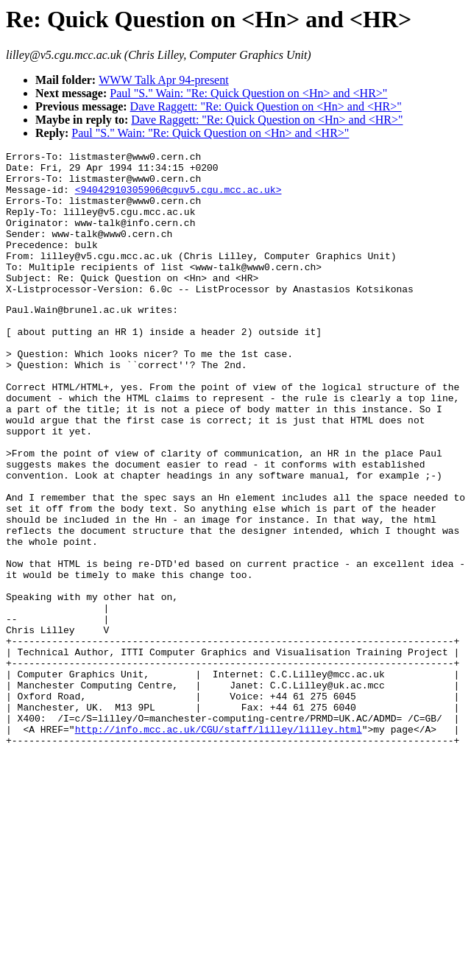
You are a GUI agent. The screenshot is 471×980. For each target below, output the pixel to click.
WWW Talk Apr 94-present (163, 80)
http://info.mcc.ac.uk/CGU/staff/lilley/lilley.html (219, 844)
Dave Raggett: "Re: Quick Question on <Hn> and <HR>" (266, 106)
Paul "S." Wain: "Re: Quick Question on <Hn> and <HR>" (248, 93)
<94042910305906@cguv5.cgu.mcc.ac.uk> (178, 198)
